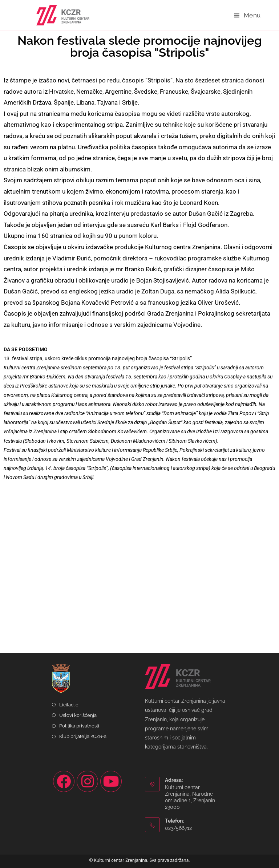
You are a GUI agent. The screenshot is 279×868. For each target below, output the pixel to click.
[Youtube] (111, 781)
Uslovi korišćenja (78, 715)
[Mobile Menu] (247, 15)
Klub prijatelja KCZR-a (83, 736)
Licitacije (69, 705)
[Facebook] (64, 781)
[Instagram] (87, 781)
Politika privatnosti (79, 726)
